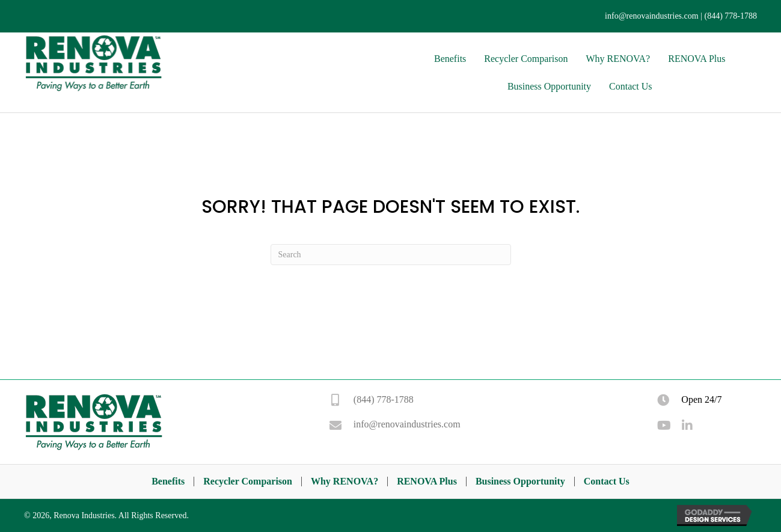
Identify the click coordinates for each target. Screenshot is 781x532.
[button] (663, 426)
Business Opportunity (520, 482)
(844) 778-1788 (731, 16)
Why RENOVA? (345, 482)
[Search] (391, 255)
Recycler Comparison (248, 482)
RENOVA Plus (427, 482)
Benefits (168, 482)
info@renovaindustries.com (652, 16)
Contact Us (607, 482)
